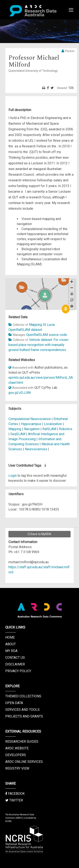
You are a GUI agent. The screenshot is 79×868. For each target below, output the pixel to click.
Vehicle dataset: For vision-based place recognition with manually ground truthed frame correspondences (39, 345)
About (11, 644)
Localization (53, 424)
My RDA (11, 651)
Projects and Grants (24, 716)
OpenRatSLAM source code (47, 335)
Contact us (15, 658)
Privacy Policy (18, 671)
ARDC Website (17, 748)
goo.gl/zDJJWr (20, 393)
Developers (16, 755)
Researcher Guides (22, 742)
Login (13, 476)
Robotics (66, 429)
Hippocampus (31, 424)
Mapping (15, 429)
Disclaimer (15, 664)
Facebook (15, 794)
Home (10, 637)
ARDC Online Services (24, 762)
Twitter (14, 800)
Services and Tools (22, 710)
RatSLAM (49, 429)
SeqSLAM (18, 434)
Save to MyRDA (39, 534)
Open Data (14, 703)
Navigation (32, 429)
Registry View (17, 768)
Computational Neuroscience (30, 419)
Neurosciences (36, 449)
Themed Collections (23, 696)
